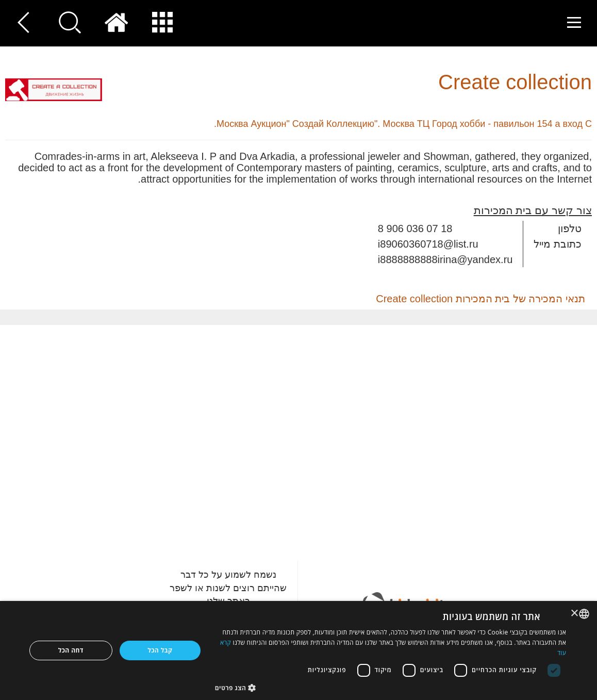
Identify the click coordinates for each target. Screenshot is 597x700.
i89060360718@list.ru (428, 244)
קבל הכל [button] (160, 650)
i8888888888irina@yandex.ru (445, 259)
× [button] (575, 614)
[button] (391, 687)
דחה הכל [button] (71, 650)
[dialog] (299, 650)
